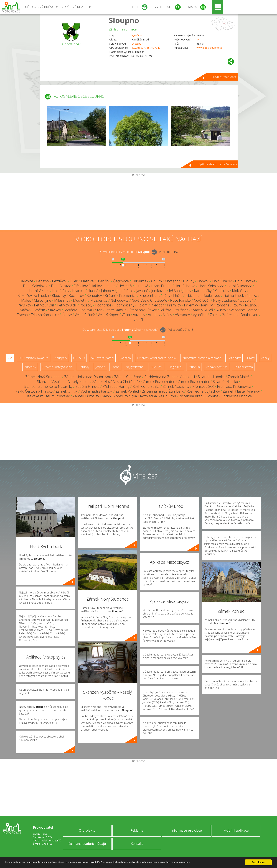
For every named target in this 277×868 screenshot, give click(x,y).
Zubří (138, 320)
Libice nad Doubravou (203, 295)
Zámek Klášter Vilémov (241, 391)
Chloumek (140, 281)
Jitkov (187, 291)
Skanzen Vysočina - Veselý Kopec (63, 382)
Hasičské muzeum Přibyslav (48, 396)
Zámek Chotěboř (128, 377)
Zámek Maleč (239, 377)
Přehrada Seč (203, 386)
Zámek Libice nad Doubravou (88, 377)
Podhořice (103, 305)
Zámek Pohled (127, 391)
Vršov (168, 315)
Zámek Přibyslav (86, 396)
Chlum (157, 281)
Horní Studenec (239, 286)
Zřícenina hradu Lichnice (199, 396)
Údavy (67, 315)
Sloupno (124, 20)
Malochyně (43, 300)
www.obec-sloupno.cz (209, 48)
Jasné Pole (125, 291)
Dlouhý (189, 281)
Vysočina (137, 35)
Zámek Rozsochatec (159, 382)
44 (198, 39)
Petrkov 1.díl (44, 305)
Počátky (86, 305)
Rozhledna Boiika (146, 386)
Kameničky (203, 291)
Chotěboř (137, 44)
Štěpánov (137, 310)
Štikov (152, 310)
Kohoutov (94, 295)
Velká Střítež (85, 315)
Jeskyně (100, 367)
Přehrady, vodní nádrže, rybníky (157, 358)
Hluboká (142, 286)
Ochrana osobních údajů (87, 844)
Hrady (251, 358)
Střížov (165, 310)
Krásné (110, 295)
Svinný (221, 310)
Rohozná (223, 305)
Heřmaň (125, 286)
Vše (10, 358)
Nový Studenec (225, 300)
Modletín (80, 300)
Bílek (74, 281)
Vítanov (139, 315)
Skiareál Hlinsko (225, 382)
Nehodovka (120, 300)
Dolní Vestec (61, 286)
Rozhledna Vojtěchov (203, 391)
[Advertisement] (139, 203)
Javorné (142, 291)
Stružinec (181, 310)
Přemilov (174, 305)
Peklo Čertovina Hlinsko (34, 391)
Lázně (115, 367)
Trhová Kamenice (45, 315)
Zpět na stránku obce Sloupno (218, 164)
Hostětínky (61, 291)
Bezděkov (60, 281)
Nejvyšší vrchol (135, 367)
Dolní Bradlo (222, 281)
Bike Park (156, 367)
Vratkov (154, 315)
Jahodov (107, 291)
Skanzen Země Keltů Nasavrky (48, 386)
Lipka (253, 295)
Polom (143, 305)
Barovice (26, 281)
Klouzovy (59, 295)
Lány (166, 295)
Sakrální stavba (243, 367)
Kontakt (137, 844)
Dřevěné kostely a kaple (57, 367)
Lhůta (178, 295)
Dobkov (203, 281)
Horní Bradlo (161, 286)
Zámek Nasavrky (176, 386)
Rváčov (24, 310)
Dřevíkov (81, 286)
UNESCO (79, 358)
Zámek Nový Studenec (43, 377)
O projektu (87, 830)
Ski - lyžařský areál (102, 358)
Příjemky (191, 305)
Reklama (137, 830)
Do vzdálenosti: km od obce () (120, 330)
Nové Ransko (180, 300)
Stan (99, 310)
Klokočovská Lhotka (33, 295)
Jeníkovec (159, 291)
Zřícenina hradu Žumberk (163, 391)
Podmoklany (124, 305)
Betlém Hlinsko (87, 386)
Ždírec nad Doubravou (240, 315)
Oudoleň (247, 300)
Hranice (78, 291)
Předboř (157, 305)
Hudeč (93, 291)
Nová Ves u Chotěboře (149, 300)
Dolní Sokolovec (35, 286)
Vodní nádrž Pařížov (97, 391)
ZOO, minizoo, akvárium (33, 358)
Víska (126, 315)
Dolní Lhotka (245, 281)
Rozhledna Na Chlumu (158, 396)
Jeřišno (174, 291)
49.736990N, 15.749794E (146, 48)
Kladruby (222, 291)
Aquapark (61, 358)
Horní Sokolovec (211, 286)
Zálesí (214, 315)
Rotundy (84, 367)
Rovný (237, 305)
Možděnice (99, 300)
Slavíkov (54, 310)
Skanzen (125, 358)
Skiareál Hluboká (211, 377)
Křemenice (128, 295)
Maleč (26, 300)
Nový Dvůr (202, 300)
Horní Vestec (39, 291)
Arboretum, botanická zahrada (202, 358)
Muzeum (194, 367)
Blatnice (87, 281)
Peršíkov (24, 305)
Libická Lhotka (235, 295)
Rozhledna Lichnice (237, 396)
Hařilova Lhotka (103, 286)
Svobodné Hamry (243, 310)
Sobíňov (70, 310)
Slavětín (39, 310)
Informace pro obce (186, 830)
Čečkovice (121, 281)
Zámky (265, 358)
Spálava (86, 310)
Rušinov (251, 305)
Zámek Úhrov (67, 391)
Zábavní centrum (217, 367)
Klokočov (239, 291)
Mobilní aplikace (236, 830)
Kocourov (76, 295)
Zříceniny (30, 367)
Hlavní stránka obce (224, 77)
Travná (22, 315)
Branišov (103, 281)
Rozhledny (234, 358)
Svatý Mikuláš (202, 310)
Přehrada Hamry (116, 386)
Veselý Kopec (108, 315)
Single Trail (175, 367)
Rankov (207, 305)
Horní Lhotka (185, 286)
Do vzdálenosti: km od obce (124, 252)
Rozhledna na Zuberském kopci (170, 377)
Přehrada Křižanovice (234, 386)
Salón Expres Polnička (120, 396)
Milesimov (62, 300)
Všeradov (182, 315)
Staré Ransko (116, 310)
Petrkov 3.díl (67, 305)
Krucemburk (150, 295)
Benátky (43, 281)
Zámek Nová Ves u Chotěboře (116, 382)
